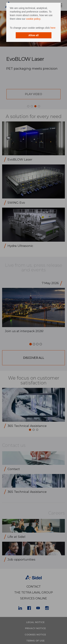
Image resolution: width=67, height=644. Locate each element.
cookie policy (33, 19)
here (53, 28)
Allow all (33, 35)
